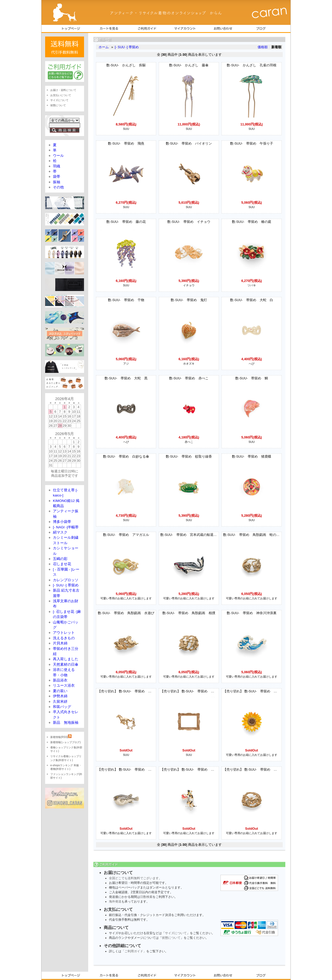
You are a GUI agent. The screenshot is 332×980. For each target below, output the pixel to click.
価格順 (263, 47)
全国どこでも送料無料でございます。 (135, 878)
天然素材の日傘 (66, 665)
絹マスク (60, 532)
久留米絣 (60, 702)
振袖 (57, 182)
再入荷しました (66, 659)
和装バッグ (62, 707)
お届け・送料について (63, 90)
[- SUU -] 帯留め (127, 47)
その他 (58, 187)
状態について (171, 938)
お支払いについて (61, 95)
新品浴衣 (60, 680)
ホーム (104, 47)
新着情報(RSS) (61, 737)
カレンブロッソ (66, 580)
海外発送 (115, 901)
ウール (58, 156)
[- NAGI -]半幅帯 (66, 527)
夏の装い (60, 691)
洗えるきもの (64, 638)
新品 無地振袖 (66, 723)
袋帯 (57, 177)
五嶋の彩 (60, 559)
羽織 (57, 166)
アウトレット (64, 633)
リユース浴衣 (64, 686)
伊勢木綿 (60, 696)
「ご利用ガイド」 (134, 951)
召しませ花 (62, 564)
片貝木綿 (60, 643)
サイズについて (176, 933)
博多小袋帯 (62, 522)
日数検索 (146, 897)
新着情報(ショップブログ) (65, 742)
